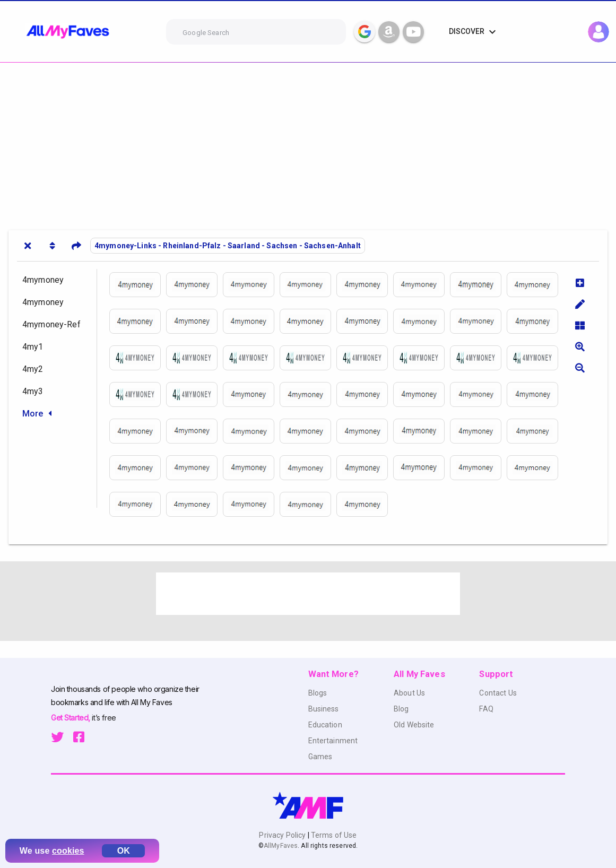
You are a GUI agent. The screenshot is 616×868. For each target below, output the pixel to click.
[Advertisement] (308, 142)
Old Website (414, 725)
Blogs (318, 693)
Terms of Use (333, 835)
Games (320, 757)
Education (325, 725)
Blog (401, 709)
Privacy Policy (283, 835)
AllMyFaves (281, 846)
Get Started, (71, 718)
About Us (409, 693)
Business (324, 709)
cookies (68, 851)
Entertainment (333, 741)
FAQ (486, 709)
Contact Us (498, 693)
